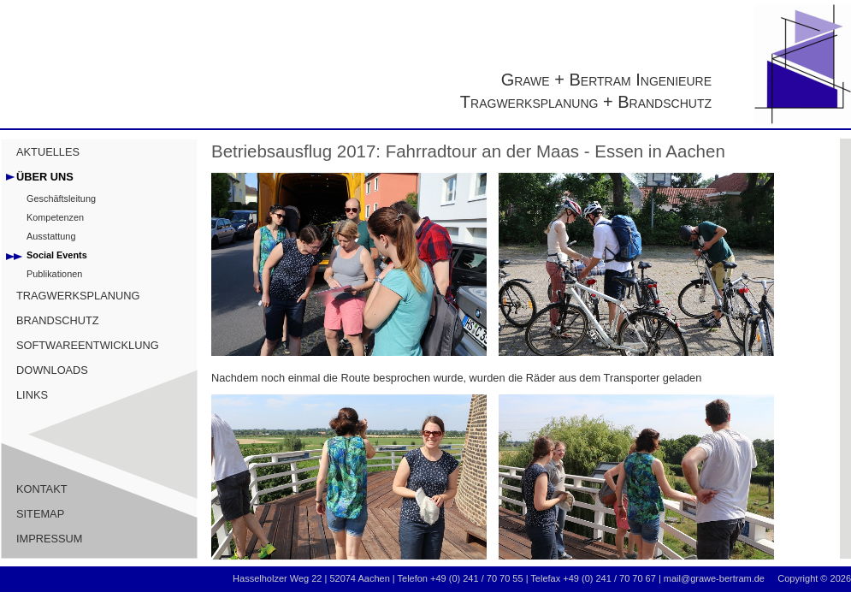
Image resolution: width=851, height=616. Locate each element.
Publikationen (54, 274)
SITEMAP (40, 514)
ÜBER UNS (45, 177)
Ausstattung (51, 236)
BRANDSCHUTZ (58, 320)
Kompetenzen (55, 217)
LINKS (32, 395)
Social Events (57, 255)
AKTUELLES (48, 152)
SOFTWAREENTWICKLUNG (88, 345)
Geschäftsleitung (61, 198)
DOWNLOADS (52, 370)
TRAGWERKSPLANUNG (78, 296)
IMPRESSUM (50, 539)
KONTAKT (42, 489)
